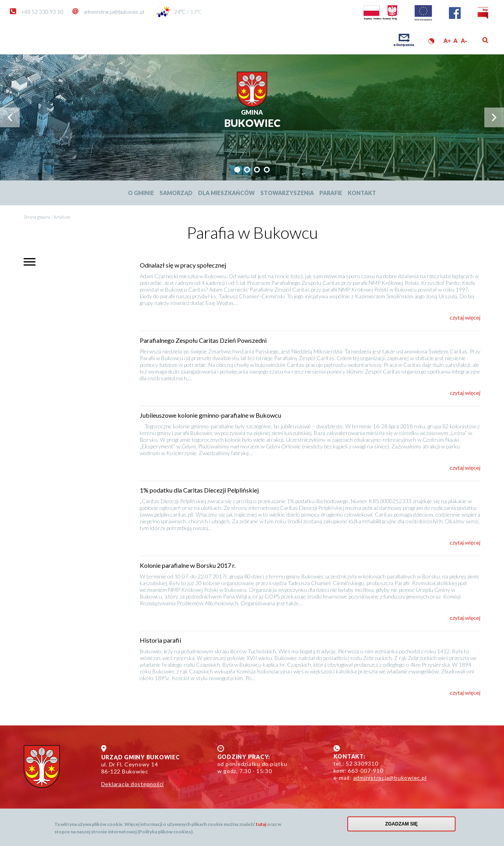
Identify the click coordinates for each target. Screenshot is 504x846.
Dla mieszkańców (226, 193)
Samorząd (176, 193)
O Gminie (141, 193)
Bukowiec (252, 119)
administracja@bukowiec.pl (114, 12)
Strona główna (37, 217)
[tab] (237, 170)
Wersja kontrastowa (431, 41)
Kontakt (362, 193)
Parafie (331, 193)
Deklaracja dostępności (133, 784)
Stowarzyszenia (287, 193)
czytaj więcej (465, 317)
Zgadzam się (401, 826)
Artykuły (62, 217)
